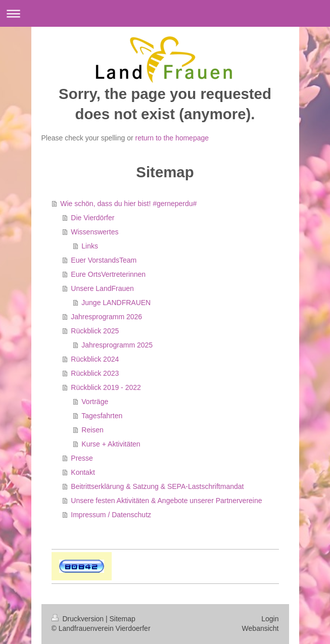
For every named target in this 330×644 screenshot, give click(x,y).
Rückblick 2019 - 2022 (106, 387)
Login (270, 619)
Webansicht (261, 628)
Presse (82, 458)
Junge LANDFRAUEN (116, 303)
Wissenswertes (95, 232)
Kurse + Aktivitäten (111, 444)
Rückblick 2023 (95, 373)
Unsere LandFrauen (102, 288)
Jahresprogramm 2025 (117, 345)
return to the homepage (172, 138)
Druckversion (79, 619)
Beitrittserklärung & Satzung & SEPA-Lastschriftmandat (157, 486)
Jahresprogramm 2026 (106, 317)
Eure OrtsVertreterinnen (108, 274)
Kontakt (83, 472)
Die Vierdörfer (92, 218)
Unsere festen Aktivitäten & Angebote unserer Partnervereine (166, 501)
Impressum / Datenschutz (111, 515)
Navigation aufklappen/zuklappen (165, 13)
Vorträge (95, 402)
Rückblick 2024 (95, 359)
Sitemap (123, 619)
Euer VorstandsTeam (104, 260)
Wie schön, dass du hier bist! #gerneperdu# (128, 204)
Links (90, 246)
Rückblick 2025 (95, 331)
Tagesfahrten (102, 416)
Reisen (92, 430)
